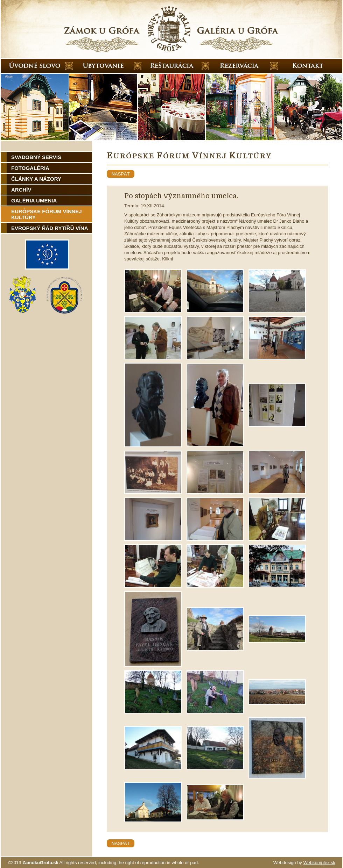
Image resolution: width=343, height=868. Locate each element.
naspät (121, 174)
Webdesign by (304, 863)
